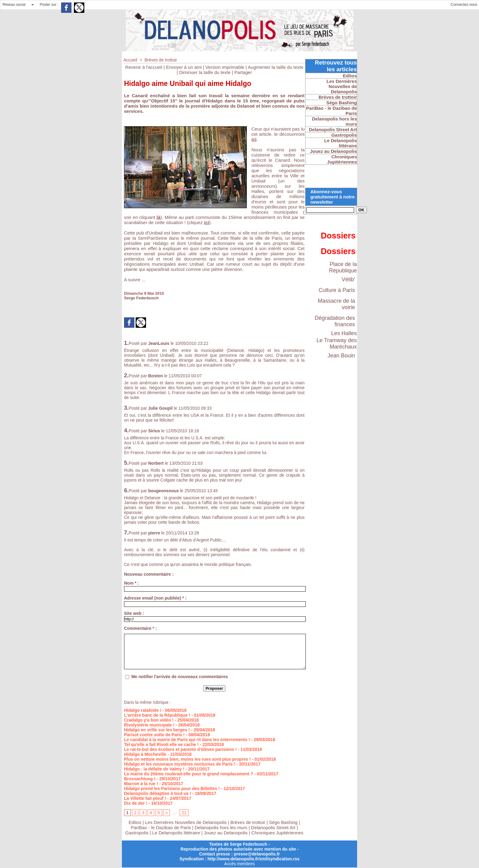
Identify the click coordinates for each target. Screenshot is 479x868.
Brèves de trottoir (161, 60)
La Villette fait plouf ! (145, 798)
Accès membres (239, 864)
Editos (135, 822)
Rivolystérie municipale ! (149, 725)
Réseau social (14, 5)
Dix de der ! (136, 803)
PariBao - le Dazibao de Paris (161, 827)
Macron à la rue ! (141, 784)
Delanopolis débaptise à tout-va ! (157, 793)
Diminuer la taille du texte (205, 72)
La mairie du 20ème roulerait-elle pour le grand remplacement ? (188, 774)
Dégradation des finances (335, 321)
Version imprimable (225, 67)
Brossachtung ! (140, 779)
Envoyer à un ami (184, 67)
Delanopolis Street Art (273, 827)
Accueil (130, 60)
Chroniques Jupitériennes (277, 833)
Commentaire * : (140, 628)
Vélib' (348, 279)
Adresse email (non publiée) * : (155, 598)
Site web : (134, 613)
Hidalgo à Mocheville (145, 754)
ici (254, 139)
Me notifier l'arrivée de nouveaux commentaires (180, 677)
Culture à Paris (337, 290)
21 (184, 813)
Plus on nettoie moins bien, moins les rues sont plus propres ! (187, 759)
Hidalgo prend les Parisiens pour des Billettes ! (172, 789)
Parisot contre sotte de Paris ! (154, 735)
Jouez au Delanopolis (226, 833)
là (158, 217)
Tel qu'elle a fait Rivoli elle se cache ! (161, 744)
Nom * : (132, 583)
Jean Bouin (341, 356)
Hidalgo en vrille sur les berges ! (157, 730)
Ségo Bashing (284, 822)
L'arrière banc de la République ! (157, 715)
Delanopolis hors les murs (221, 827)
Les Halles (344, 333)
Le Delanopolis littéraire (176, 833)
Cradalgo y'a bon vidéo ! (149, 720)
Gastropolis (137, 833)
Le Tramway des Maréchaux (337, 344)
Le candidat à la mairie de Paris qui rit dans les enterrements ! (187, 740)
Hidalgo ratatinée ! (143, 710)
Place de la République (343, 267)
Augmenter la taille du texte (276, 67)
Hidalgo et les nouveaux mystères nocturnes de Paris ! (180, 764)
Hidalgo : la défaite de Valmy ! (154, 769)
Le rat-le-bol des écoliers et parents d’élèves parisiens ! (180, 749)
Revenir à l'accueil (144, 67)
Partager (243, 72)
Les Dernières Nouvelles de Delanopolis (186, 822)
